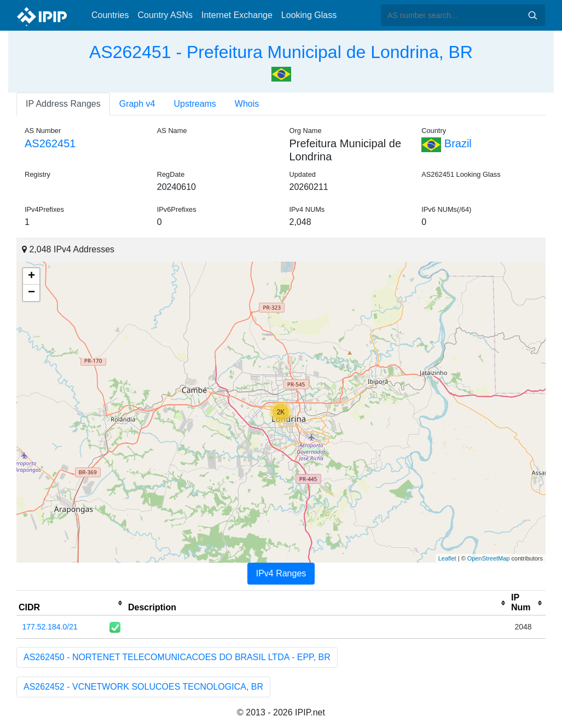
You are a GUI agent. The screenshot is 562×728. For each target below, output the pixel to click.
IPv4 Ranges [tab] (281, 573)
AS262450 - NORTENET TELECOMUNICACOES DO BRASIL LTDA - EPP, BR (177, 657)
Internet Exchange (237, 15)
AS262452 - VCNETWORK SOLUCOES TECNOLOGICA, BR (143, 687)
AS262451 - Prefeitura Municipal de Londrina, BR (281, 52)
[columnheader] (71, 603)
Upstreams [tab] (195, 104)
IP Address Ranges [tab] (63, 104)
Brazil (447, 143)
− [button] (31, 293)
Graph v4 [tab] (137, 104)
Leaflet (447, 558)
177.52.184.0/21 (50, 627)
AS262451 (50, 143)
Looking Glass (309, 15)
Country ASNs (165, 15)
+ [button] (31, 276)
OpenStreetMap (489, 558)
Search (532, 15)
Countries (110, 15)
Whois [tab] (247, 104)
